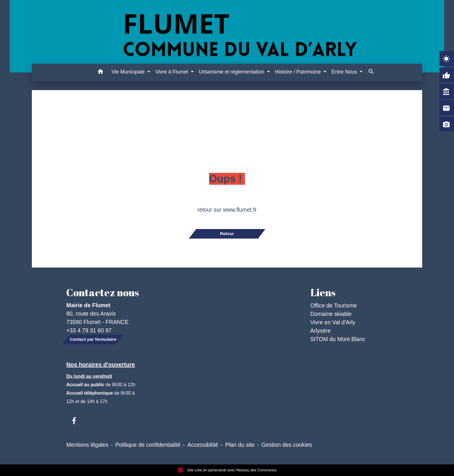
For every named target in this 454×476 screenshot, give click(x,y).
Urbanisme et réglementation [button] (232, 72)
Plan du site (240, 445)
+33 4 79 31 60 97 (89, 330)
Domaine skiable (331, 314)
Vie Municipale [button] (129, 72)
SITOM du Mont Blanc (338, 339)
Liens (323, 292)
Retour (227, 234)
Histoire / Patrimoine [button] (298, 72)
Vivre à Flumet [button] (172, 72)
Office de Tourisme (334, 305)
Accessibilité (203, 445)
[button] (100, 73)
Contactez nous (103, 292)
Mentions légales (87, 445)
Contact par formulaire (93, 339)
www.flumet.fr (240, 210)
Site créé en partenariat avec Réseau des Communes (227, 470)
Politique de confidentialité (148, 445)
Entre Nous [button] (345, 72)
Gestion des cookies (287, 445)
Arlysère (321, 331)
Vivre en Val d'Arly (333, 322)
